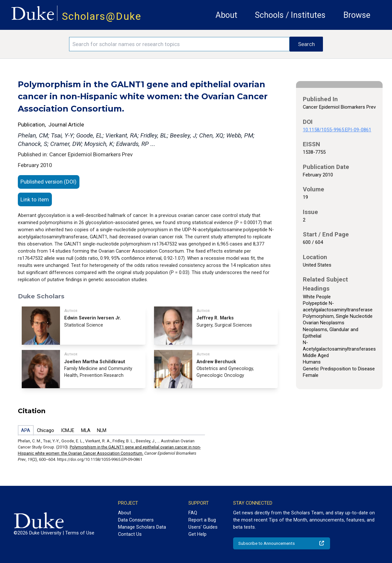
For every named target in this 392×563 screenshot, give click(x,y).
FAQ (193, 513)
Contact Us (130, 534)
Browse (357, 15)
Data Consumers (136, 520)
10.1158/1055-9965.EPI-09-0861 (337, 130)
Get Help (197, 534)
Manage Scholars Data (142, 527)
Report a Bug (202, 520)
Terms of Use (80, 533)
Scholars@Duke (102, 16)
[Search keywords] (179, 44)
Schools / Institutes (290, 15)
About (226, 15)
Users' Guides (203, 527)
